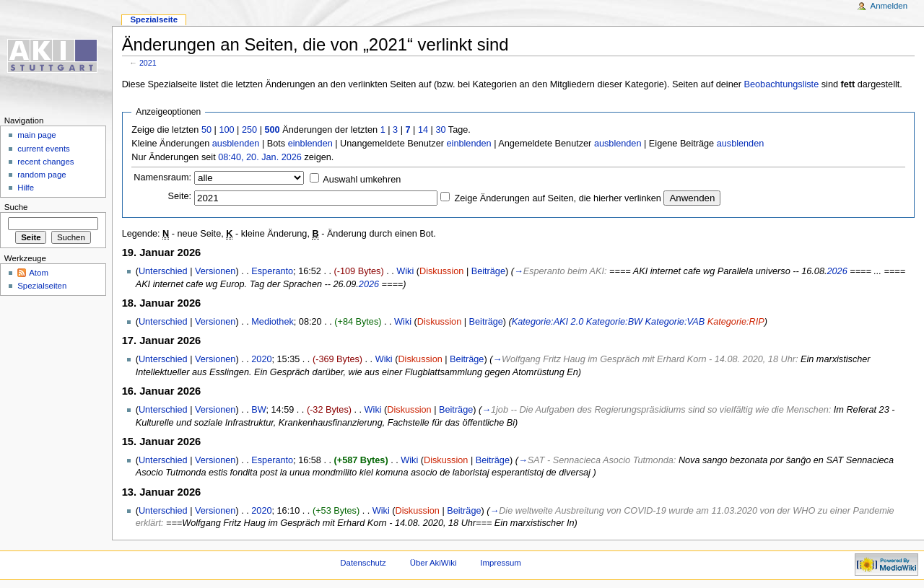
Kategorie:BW (614, 322)
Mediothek (273, 322)
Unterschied (163, 271)
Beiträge (488, 271)
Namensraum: (162, 177)
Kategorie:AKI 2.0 (548, 322)
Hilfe (26, 188)
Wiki (405, 271)
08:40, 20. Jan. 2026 (260, 157)
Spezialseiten (42, 286)
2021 (148, 63)
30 (440, 130)
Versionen (215, 271)
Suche (16, 207)
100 (226, 130)
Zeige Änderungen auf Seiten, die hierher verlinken (558, 198)
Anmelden (889, 6)
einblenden (310, 144)
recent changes (45, 162)
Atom (39, 273)
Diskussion (441, 271)
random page (42, 175)
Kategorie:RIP (736, 322)
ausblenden (236, 144)
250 (249, 130)
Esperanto (272, 271)
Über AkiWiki (433, 563)
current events (44, 149)
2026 (837, 271)
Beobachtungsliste (782, 84)
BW (258, 410)
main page (37, 135)
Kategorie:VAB (675, 322)
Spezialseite (154, 19)
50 (206, 130)
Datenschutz (363, 563)
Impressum (501, 563)
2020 (261, 359)
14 (423, 130)
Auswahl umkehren (362, 180)
